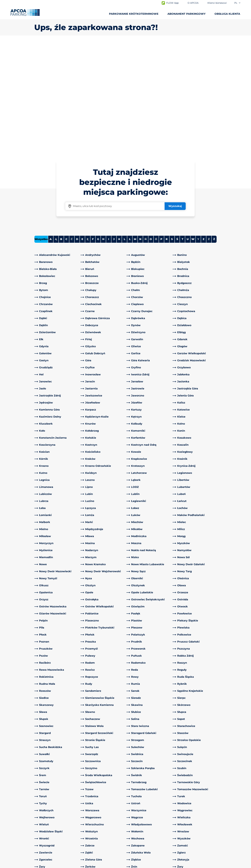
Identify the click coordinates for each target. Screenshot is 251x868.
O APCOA (134, 806)
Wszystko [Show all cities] (41, 127)
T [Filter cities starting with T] (182, 127)
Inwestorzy (135, 838)
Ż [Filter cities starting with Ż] (214, 127)
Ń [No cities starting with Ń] (146, 127)
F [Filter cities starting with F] (93, 127)
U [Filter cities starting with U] (188, 127)
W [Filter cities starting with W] (193, 127)
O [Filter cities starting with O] (151, 127)
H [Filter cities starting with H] (103, 127)
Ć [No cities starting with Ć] (72, 127)
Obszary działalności (141, 823)
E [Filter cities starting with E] (82, 127)
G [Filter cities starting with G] (98, 127)
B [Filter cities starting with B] (61, 127)
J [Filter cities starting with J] (114, 127)
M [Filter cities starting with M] (135, 127)
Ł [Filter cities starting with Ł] (130, 127)
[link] (57, 143)
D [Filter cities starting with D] (77, 127)
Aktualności (136, 843)
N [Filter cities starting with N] (140, 127)
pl (238, 3)
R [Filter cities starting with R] (167, 127)
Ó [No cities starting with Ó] (156, 127)
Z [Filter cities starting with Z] (204, 127)
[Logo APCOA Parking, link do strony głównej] (25, 12)
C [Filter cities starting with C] (66, 127)
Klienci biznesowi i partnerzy (146, 828)
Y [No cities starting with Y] (198, 127)
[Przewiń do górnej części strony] (246, 782)
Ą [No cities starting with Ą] (56, 127)
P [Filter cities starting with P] (161, 127)
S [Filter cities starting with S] (172, 127)
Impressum (72, 865)
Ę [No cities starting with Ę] (88, 127)
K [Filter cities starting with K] (119, 127)
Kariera (132, 833)
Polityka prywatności (46, 865)
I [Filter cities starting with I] (109, 127)
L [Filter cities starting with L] (125, 127)
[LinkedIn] (83, 806)
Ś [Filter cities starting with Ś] (177, 127)
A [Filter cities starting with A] (51, 127)
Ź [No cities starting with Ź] (209, 127)
